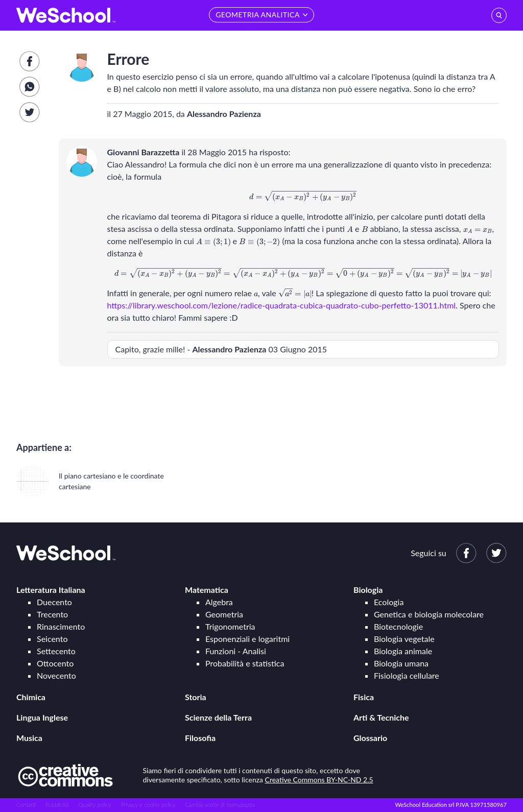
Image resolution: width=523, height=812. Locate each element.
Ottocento (55, 663)
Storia (196, 697)
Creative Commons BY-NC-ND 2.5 (319, 780)
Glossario (370, 738)
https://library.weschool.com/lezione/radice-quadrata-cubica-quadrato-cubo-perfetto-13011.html (282, 305)
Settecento (56, 651)
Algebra (219, 602)
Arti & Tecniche (381, 717)
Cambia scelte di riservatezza (220, 805)
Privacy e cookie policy (148, 805)
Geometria (224, 614)
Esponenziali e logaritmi (247, 639)
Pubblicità (57, 805)
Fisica (364, 697)
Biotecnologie (398, 626)
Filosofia (200, 738)
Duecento (54, 602)
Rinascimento (61, 626)
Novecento (56, 675)
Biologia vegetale (404, 639)
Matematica (207, 590)
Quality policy (94, 805)
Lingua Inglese (42, 717)
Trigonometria (230, 626)
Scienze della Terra (218, 717)
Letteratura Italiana (51, 590)
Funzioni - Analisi (236, 651)
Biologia (368, 590)
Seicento (52, 639)
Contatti (26, 805)
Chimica (31, 697)
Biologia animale (403, 651)
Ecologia (389, 602)
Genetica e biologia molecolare (429, 614)
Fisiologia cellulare (407, 675)
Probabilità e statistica (245, 663)
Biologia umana (401, 663)
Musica (29, 738)
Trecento (52, 614)
